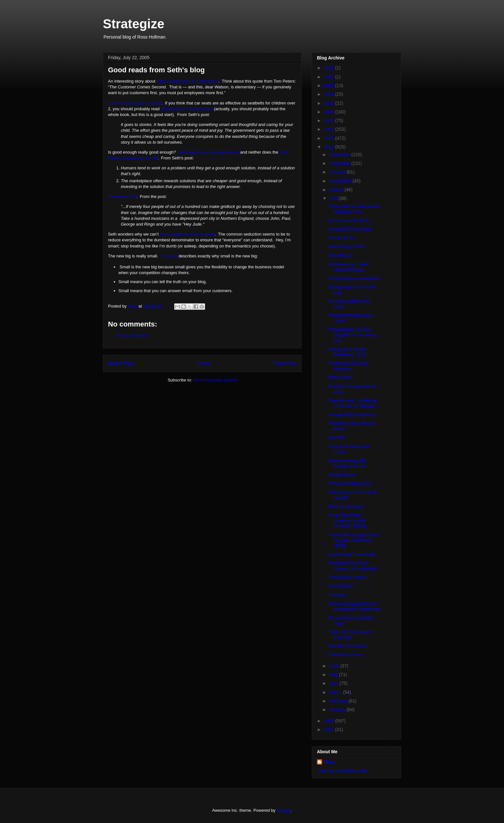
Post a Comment (132, 335)
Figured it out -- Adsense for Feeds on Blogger (353, 403)
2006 (330, 138)
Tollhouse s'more (345, 655)
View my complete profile (342, 771)
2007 (330, 129)
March (336, 692)
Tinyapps (337, 595)
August (337, 190)
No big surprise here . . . (352, 220)
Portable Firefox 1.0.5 (350, 483)
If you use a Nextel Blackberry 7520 (347, 352)
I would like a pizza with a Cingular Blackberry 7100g (354, 540)
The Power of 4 (122, 197)
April (334, 683)
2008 (330, 121)
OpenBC (337, 437)
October (338, 172)
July (334, 198)
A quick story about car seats (135, 103)
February (339, 701)
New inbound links (346, 246)
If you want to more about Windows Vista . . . (354, 209)
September (341, 181)
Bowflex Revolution (347, 646)
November (340, 163)
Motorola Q (339, 255)
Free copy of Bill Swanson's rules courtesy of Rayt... (349, 521)
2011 (330, 94)
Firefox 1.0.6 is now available (348, 366)
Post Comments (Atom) (215, 380)
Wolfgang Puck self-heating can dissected (352, 566)
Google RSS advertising (352, 415)
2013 (330, 77)
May (334, 675)
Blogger (283, 810)
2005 (330, 147)
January (338, 710)
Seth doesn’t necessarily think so (208, 152)
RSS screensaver (346, 506)
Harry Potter (340, 377)
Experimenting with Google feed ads (347, 463)
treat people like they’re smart (187, 234)
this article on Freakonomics (187, 109)
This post (169, 256)
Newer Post (121, 363)
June (335, 666)
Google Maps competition (354, 278)
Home (203, 363)
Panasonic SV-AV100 (350, 229)
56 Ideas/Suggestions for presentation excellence (354, 606)
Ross (329, 762)
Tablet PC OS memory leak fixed (351, 635)
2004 (330, 721)
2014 (330, 68)
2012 (330, 85)
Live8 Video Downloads (352, 554)
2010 (330, 103)
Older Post (284, 363)
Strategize (134, 24)
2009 (330, 112)
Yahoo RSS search (347, 577)
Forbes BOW (341, 238)
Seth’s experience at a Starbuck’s (187, 81)
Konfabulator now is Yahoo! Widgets (348, 267)
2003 (330, 729)
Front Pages (340, 586)
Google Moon (342, 475)
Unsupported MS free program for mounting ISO (352, 335)
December (340, 155)
